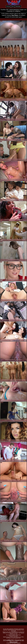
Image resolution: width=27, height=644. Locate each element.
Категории (8, 6)
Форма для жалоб (14, 642)
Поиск (13, 6)
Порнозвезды (18, 6)
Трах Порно (15, 15)
